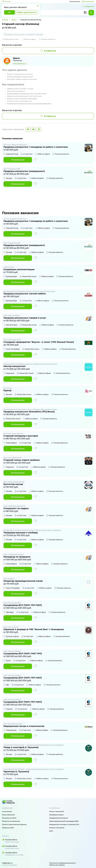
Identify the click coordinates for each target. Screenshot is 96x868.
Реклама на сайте (9, 818)
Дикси (14, 20)
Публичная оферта (57, 865)
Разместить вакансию (11, 821)
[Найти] (91, 13)
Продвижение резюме (59, 818)
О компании (7, 811)
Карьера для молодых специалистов (64, 824)
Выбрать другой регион (26, 12)
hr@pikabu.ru (7, 863)
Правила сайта (8, 828)
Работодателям (88, 1)
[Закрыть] (38, 6)
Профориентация (56, 815)
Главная (5, 20)
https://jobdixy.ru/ (20, 64)
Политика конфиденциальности (62, 863)
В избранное (48, 51)
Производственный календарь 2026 (64, 821)
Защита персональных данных (14, 824)
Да (10, 12)
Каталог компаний (57, 828)
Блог (51, 831)
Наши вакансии (8, 815)
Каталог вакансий (56, 811)
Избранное (88, 6)
